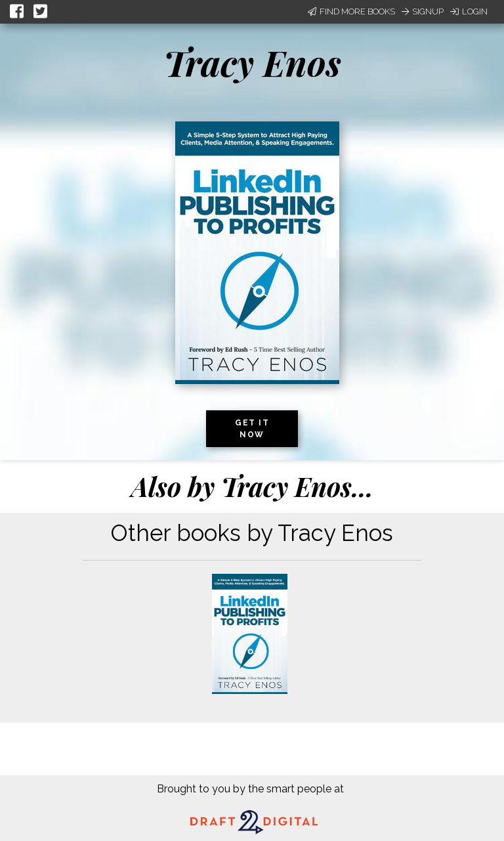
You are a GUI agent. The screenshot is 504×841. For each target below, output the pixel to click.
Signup (423, 11)
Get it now (252, 429)
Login (469, 11)
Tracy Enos (252, 62)
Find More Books (351, 11)
